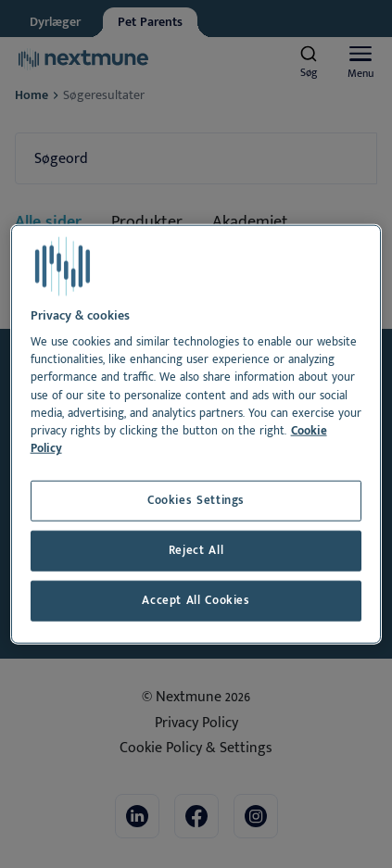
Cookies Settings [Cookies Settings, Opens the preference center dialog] (196, 501)
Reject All (196, 551)
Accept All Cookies (196, 601)
